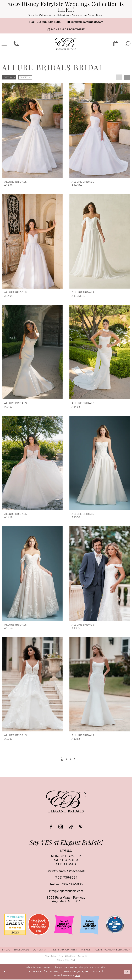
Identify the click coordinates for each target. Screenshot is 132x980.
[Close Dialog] (5, 972)
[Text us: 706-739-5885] (45, 22)
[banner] (66, 44)
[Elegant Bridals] (66, 802)
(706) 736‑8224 (66, 878)
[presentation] (32, 131)
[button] (9, 78)
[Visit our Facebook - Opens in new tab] (51, 827)
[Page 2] (66, 759)
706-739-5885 (72, 885)
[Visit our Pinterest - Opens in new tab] (81, 827)
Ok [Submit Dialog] (126, 972)
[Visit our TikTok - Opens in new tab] (71, 827)
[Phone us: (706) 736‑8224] (16, 44)
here (77, 976)
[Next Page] (76, 759)
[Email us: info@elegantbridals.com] (85, 22)
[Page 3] (71, 759)
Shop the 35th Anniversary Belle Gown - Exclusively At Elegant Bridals (66, 16)
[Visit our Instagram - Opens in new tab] (61, 827)
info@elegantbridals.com (66, 892)
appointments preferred (66, 872)
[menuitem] (45, 22)
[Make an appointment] (66, 30)
